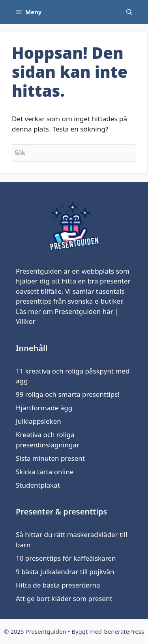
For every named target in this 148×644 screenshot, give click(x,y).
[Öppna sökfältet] (129, 12)
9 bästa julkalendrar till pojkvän (65, 572)
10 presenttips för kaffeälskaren (66, 558)
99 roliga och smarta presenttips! (68, 394)
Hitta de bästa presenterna (58, 585)
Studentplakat (38, 485)
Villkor (26, 321)
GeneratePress (124, 631)
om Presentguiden (72, 311)
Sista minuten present (50, 458)
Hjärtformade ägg (44, 408)
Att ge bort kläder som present (64, 598)
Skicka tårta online (45, 472)
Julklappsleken (38, 421)
